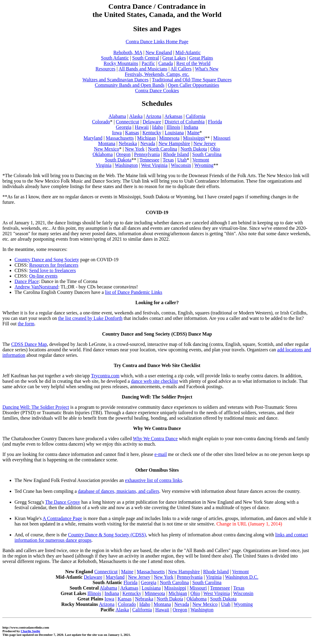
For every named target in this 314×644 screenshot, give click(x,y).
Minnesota (169, 138)
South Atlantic (115, 58)
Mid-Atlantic (188, 52)
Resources (106, 69)
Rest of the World (193, 63)
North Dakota (194, 149)
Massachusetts (120, 138)
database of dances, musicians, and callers (118, 491)
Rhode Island (176, 154)
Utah (182, 160)
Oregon (123, 154)
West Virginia (154, 165)
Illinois (173, 127)
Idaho (158, 127)
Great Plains (201, 58)
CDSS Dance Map (29, 344)
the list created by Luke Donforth (90, 318)
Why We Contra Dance (155, 439)
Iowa (117, 133)
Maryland (93, 138)
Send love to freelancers (52, 270)
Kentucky (152, 133)
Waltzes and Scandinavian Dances (115, 80)
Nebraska (128, 143)
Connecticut (128, 122)
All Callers (181, 69)
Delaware (152, 122)
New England (159, 52)
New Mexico (107, 149)
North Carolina (162, 149)
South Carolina (207, 154)
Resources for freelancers (54, 265)
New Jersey (205, 143)
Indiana (191, 127)
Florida (215, 122)
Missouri (222, 138)
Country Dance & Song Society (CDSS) (107, 535)
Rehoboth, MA (128, 52)
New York (135, 149)
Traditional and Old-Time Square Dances (192, 80)
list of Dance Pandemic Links (134, 292)
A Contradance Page (62, 518)
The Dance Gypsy (63, 502)
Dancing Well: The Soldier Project (36, 407)
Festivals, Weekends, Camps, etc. (157, 74)
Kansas (132, 133)
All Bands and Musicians (143, 69)
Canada (166, 63)
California (196, 116)
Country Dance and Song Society (47, 260)
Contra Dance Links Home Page (157, 42)
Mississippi (194, 138)
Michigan (146, 138)
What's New (207, 69)
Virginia (103, 165)
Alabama (117, 116)
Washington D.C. (242, 577)
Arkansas (174, 116)
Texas (168, 160)
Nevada (148, 143)
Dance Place (27, 281)
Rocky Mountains (121, 63)
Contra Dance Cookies (157, 91)
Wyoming (204, 165)
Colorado (101, 122)
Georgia (124, 127)
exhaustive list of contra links (153, 480)
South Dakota (118, 160)
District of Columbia (185, 122)
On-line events (43, 276)
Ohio (215, 149)
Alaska (136, 116)
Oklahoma (103, 154)
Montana (107, 143)
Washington (126, 165)
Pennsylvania (147, 154)
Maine (193, 133)
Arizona (154, 116)
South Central (146, 58)
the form (26, 324)
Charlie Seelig (31, 631)
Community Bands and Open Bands (129, 85)
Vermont (201, 160)
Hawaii (142, 127)
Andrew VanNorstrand (36, 287)
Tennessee (149, 160)
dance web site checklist (154, 381)
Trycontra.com (105, 376)
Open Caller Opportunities (194, 85)
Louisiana (174, 133)
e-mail (160, 454)
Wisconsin (181, 165)
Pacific (148, 63)
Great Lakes (174, 58)
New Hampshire (174, 143)
